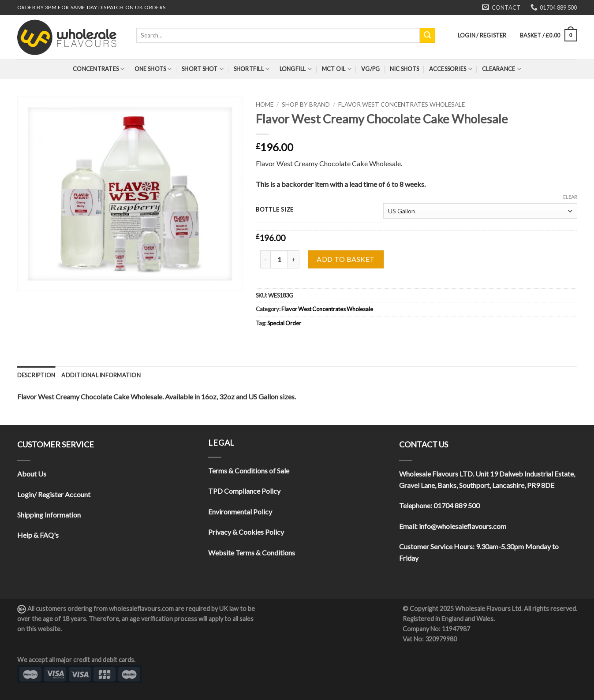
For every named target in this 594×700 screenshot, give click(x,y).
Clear (570, 197)
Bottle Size (275, 210)
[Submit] (427, 35)
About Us (32, 474)
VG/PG (370, 69)
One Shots (153, 69)
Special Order (284, 323)
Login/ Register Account (54, 494)
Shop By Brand (306, 104)
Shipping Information (49, 515)
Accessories (451, 69)
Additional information (101, 375)
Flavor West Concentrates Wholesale (402, 104)
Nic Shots (404, 69)
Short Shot (203, 69)
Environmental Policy (240, 512)
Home (265, 104)
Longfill (296, 69)
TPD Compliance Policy (244, 491)
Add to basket (346, 259)
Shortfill (252, 69)
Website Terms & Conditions (252, 553)
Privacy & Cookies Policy (246, 532)
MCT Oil (337, 69)
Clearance (502, 69)
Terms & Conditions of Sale (249, 471)
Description (36, 375)
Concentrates (99, 69)
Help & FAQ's (38, 535)
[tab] (36, 375)
